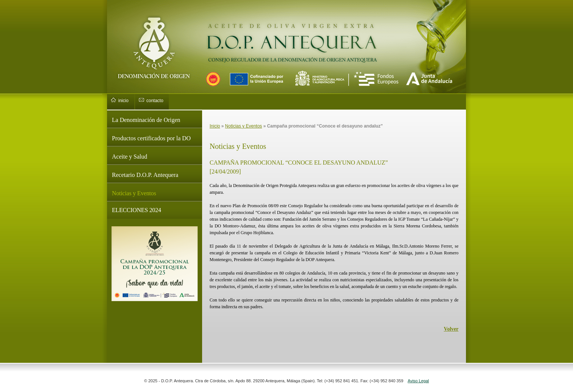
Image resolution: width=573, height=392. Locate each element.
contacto (155, 101)
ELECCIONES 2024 (136, 210)
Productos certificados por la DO (151, 138)
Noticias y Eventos (134, 193)
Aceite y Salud (129, 157)
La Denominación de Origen (146, 120)
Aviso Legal (418, 381)
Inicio (215, 126)
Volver (451, 329)
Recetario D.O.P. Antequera (145, 175)
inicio (123, 101)
